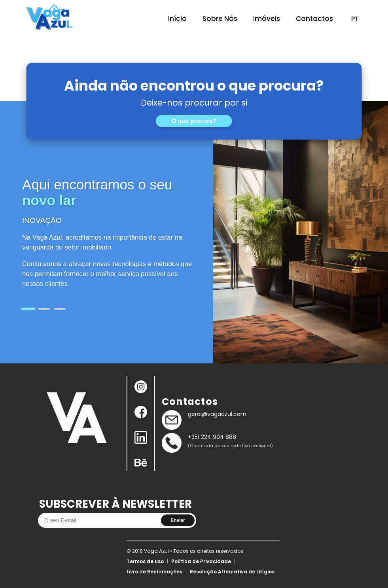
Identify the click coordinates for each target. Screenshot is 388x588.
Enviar (178, 520)
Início (177, 19)
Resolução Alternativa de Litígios (232, 572)
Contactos (314, 19)
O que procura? (194, 121)
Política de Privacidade (201, 561)
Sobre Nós (220, 19)
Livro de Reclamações (154, 572)
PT (355, 19)
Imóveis (267, 19)
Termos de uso (145, 561)
